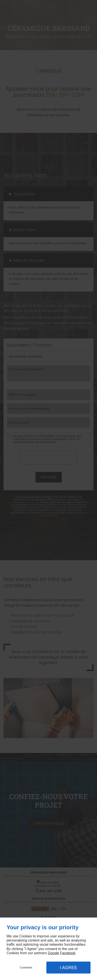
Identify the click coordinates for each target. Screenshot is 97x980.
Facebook (68, 953)
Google (53, 953)
